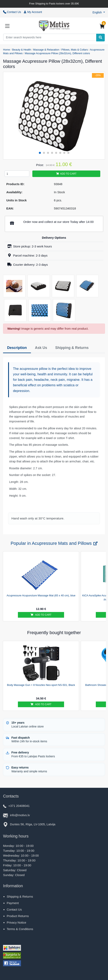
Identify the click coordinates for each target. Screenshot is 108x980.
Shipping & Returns (20, 896)
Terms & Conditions (20, 929)
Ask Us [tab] (41, 348)
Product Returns (18, 916)
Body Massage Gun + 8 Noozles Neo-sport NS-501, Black (41, 685)
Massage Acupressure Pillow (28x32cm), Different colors (57, 53)
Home (7, 50)
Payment (13, 903)
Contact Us (12, 12)
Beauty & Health (22, 50)
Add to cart (66, 174)
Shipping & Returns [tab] (72, 348)
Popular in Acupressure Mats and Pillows (54, 543)
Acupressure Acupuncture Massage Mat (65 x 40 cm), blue (41, 595)
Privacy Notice (16, 922)
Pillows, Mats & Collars (75, 50)
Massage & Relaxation (46, 50)
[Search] (100, 38)
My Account (33, 12)
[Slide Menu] (7, 26)
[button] (99, 12)
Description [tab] (17, 348)
